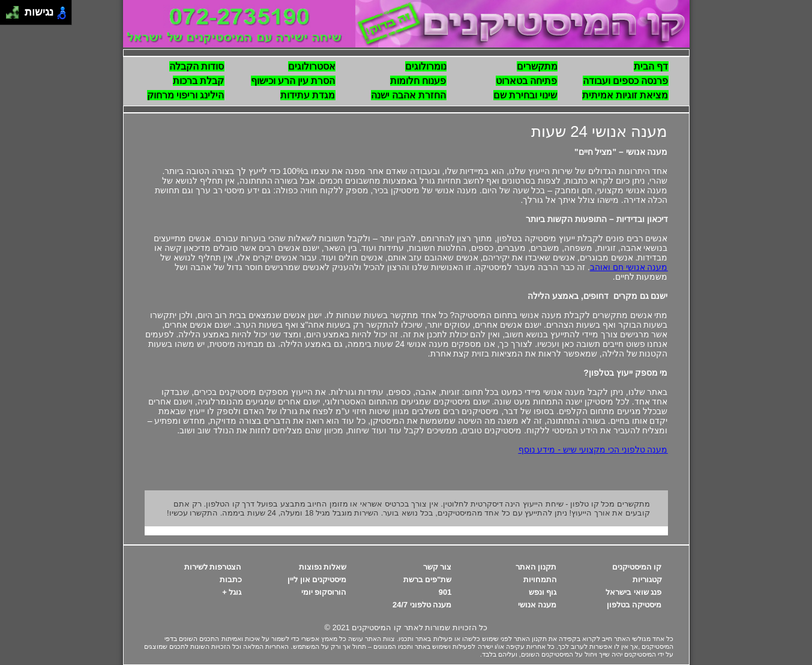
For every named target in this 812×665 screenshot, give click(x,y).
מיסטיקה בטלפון (634, 605)
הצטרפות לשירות (213, 567)
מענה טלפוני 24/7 (422, 605)
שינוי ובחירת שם (525, 95)
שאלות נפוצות (323, 567)
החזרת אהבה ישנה (409, 95)
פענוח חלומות (418, 81)
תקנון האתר (536, 567)
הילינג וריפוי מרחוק (186, 95)
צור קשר (438, 567)
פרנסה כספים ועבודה (626, 81)
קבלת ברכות (198, 81)
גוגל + (232, 592)
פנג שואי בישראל (633, 592)
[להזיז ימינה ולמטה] (16, 16)
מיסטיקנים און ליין (317, 579)
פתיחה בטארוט (526, 81)
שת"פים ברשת (428, 579)
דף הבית (651, 66)
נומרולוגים (426, 66)
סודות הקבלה (197, 66)
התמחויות (540, 579)
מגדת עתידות (308, 95)
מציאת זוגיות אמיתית (625, 95)
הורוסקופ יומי (324, 592)
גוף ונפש (543, 592)
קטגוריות (647, 579)
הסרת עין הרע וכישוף (293, 81)
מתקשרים (537, 66)
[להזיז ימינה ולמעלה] (16, 9)
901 (445, 592)
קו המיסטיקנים (637, 567)
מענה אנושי (537, 605)
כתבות (231, 579)
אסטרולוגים (312, 66)
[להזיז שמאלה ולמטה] (9, 16)
